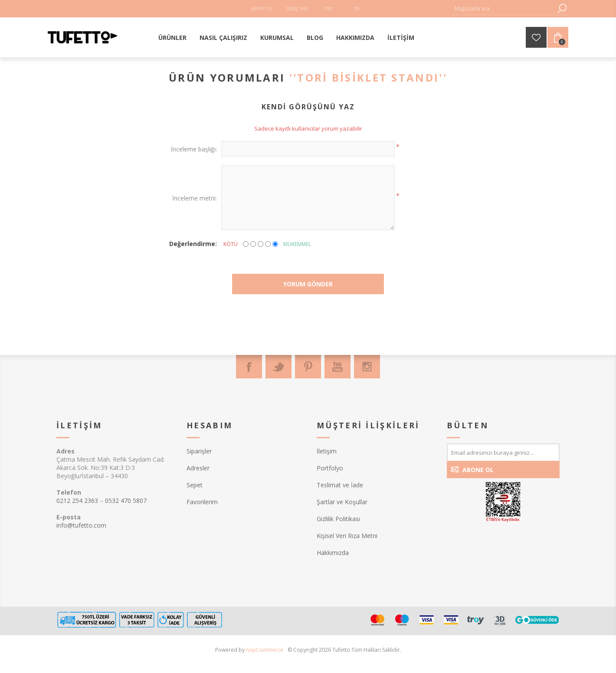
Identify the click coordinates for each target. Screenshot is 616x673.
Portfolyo (330, 468)
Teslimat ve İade (340, 485)
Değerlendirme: (193, 244)
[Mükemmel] (275, 244)
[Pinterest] (308, 367)
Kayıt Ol (262, 8)
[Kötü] (246, 244)
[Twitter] (279, 367)
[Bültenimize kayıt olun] (503, 452)
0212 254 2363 (77, 501)
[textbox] (503, 8)
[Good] (268, 244)
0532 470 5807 (126, 501)
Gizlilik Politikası (338, 519)
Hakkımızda (333, 553)
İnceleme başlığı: (194, 149)
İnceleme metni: (195, 198)
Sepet (195, 485)
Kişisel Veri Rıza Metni (347, 536)
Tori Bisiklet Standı (368, 77)
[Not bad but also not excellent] (260, 244)
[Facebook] (249, 367)
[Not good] (253, 244)
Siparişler (199, 451)
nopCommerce (265, 650)
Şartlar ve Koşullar (342, 502)
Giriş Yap (297, 8)
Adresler (198, 468)
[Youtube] (337, 367)
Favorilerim (202, 502)
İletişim (327, 451)
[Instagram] (367, 367)
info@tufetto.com (81, 525)
